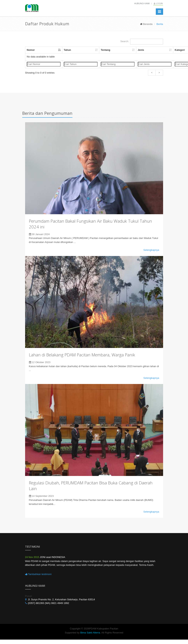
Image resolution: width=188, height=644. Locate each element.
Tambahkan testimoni (38, 574)
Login (158, 3)
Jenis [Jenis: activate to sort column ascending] (141, 50)
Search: (142, 42)
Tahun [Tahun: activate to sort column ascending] (67, 50)
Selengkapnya (151, 250)
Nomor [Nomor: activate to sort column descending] (31, 50)
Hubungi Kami (142, 3)
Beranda (148, 24)
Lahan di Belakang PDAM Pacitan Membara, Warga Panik (82, 355)
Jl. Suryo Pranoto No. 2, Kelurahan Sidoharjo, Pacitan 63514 (62, 599)
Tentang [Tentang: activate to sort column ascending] (106, 50)
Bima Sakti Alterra (90, 633)
